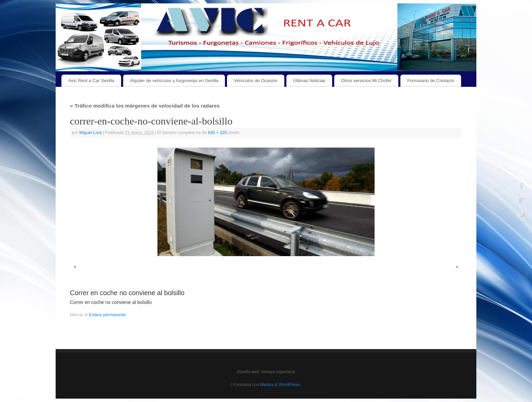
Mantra (267, 385)
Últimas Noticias (309, 81)
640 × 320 (217, 133)
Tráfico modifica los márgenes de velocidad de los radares (145, 106)
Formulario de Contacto (431, 81)
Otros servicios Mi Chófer (366, 81)
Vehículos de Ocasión (256, 81)
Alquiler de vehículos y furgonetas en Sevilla (174, 81)
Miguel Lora (91, 133)
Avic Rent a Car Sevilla (91, 81)
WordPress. (290, 385)
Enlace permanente (107, 315)
